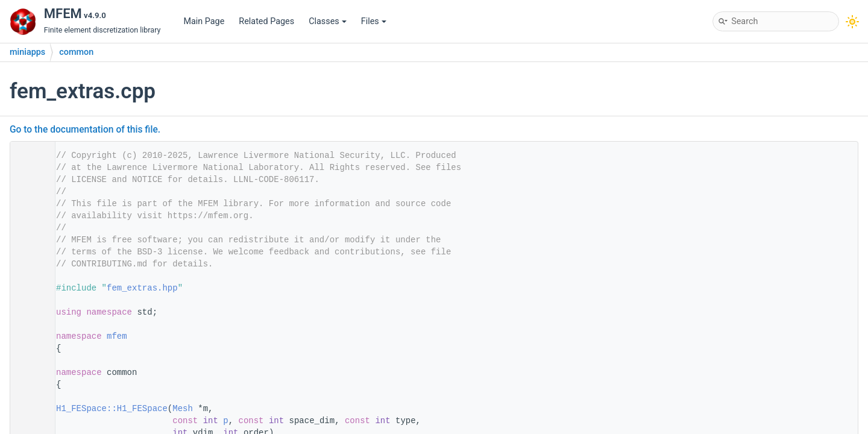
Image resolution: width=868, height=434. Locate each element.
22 (29, 409)
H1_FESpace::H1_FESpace (112, 409)
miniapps (27, 52)
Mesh (183, 409)
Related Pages (266, 21)
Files (374, 21)
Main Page (204, 21)
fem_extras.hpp (142, 288)
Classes (328, 21)
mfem (117, 336)
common (76, 52)
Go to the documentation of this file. (85, 130)
